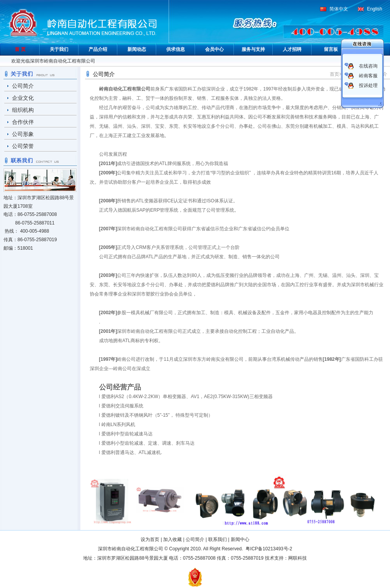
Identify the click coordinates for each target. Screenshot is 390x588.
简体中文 (339, 9)
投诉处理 (368, 85)
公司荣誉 (23, 146)
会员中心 (214, 49)
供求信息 (176, 49)
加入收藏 (172, 539)
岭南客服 (368, 76)
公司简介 (23, 86)
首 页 (20, 49)
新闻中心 (240, 539)
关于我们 (59, 49)
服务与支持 (253, 49)
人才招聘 (292, 49)
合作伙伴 (23, 122)
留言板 (331, 49)
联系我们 (218, 539)
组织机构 (23, 110)
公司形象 (23, 134)
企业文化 (23, 98)
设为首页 (150, 539)
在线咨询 (368, 66)
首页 (334, 74)
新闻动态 (137, 49)
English (375, 9)
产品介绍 (98, 49)
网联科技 (298, 558)
